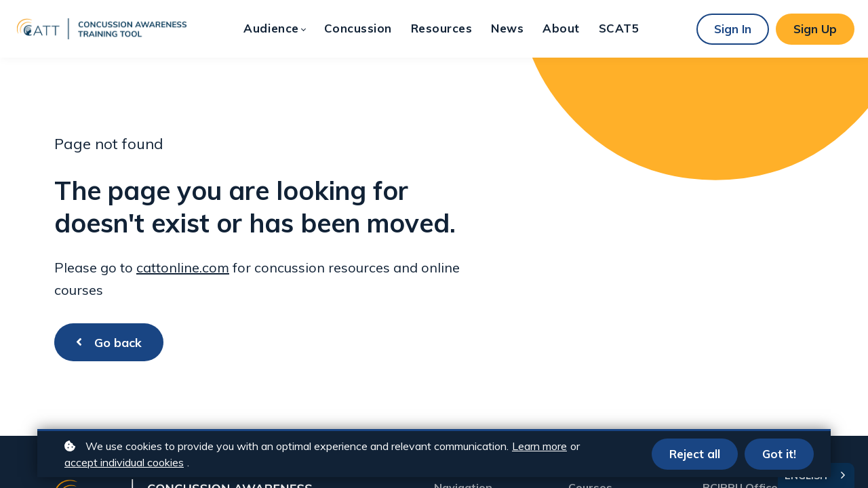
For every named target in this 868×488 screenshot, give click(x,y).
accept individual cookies (124, 462)
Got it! (779, 454)
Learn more (539, 446)
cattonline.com (183, 267)
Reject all (695, 454)
